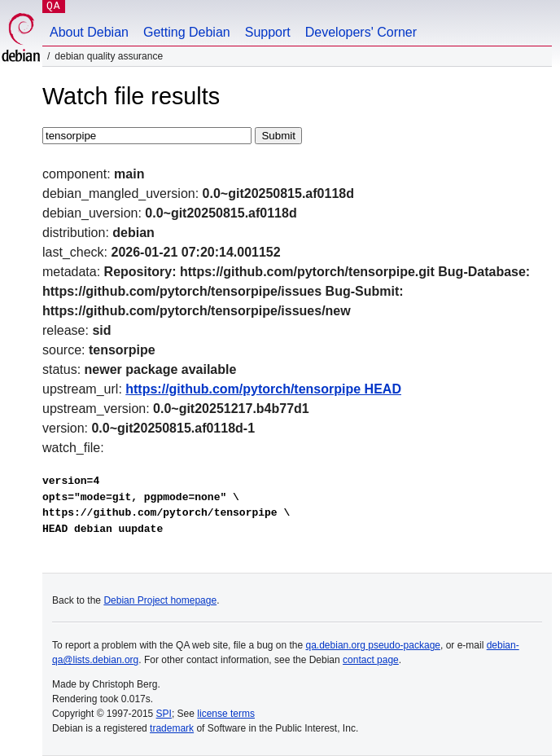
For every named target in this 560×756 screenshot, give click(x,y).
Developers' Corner (361, 32)
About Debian (89, 32)
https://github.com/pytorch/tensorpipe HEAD (263, 389)
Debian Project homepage (160, 600)
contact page (371, 660)
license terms (226, 714)
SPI (164, 714)
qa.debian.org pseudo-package (373, 645)
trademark (172, 728)
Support (268, 32)
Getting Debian (187, 32)
